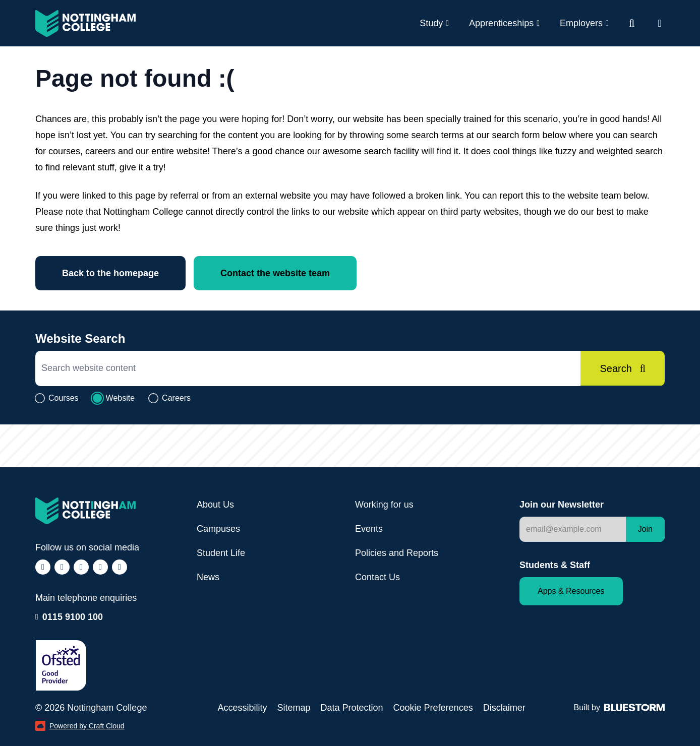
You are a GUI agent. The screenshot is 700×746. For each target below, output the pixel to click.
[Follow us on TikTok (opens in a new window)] (81, 567)
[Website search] (632, 23)
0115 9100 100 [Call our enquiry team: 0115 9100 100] (73, 617)
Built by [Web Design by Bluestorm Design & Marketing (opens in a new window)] (619, 707)
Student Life (221, 553)
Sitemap (294, 708)
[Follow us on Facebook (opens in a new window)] (43, 567)
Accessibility (242, 708)
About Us (215, 505)
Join (645, 529)
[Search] (618, 368)
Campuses (218, 529)
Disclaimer (504, 708)
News (208, 577)
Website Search (80, 338)
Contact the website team (286, 273)
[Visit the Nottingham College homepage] (85, 23)
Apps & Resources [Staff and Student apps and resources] (571, 591)
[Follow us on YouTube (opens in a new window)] (120, 567)
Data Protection (352, 708)
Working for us (384, 505)
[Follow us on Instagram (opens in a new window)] (62, 567)
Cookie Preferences (433, 708)
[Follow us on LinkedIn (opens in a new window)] (100, 567)
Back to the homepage (114, 273)
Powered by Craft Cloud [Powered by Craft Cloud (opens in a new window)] (80, 726)
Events (369, 529)
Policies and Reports (397, 553)
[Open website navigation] (660, 23)
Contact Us (377, 577)
